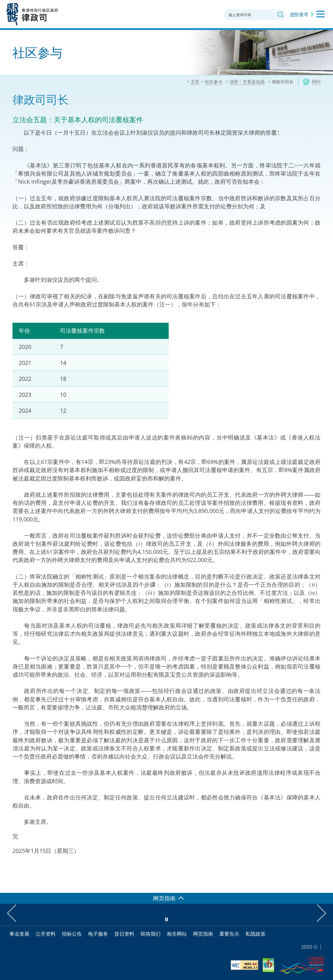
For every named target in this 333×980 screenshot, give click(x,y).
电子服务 (98, 934)
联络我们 (151, 934)
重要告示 (229, 934)
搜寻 (281, 15)
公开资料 (46, 934)
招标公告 (72, 934)
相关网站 (177, 934)
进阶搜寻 (299, 14)
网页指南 (203, 934)
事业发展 (19, 934)
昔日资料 (124, 934)
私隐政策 (256, 934)
